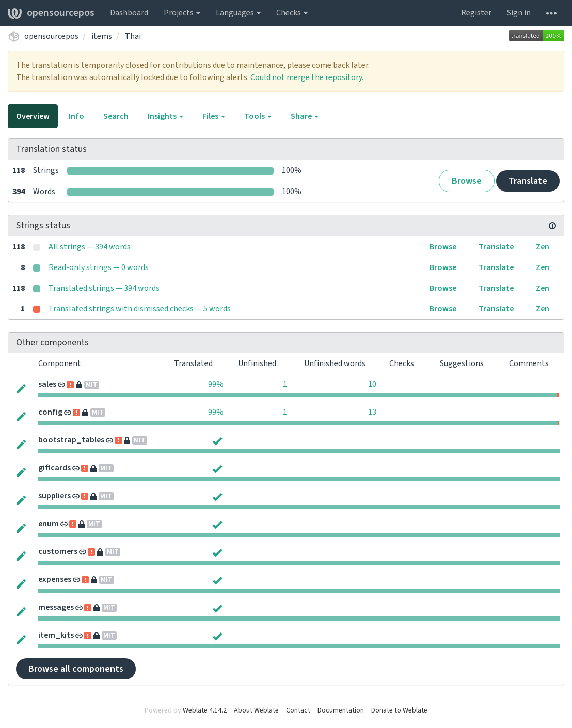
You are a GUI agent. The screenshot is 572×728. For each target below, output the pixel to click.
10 (372, 384)
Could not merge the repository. (307, 77)
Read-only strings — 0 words (99, 267)
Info (76, 116)
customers (58, 551)
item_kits (56, 635)
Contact (298, 710)
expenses (55, 579)
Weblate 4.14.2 (205, 710)
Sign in (519, 13)
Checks (292, 13)
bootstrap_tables (71, 440)
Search (116, 116)
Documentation (341, 710)
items (102, 36)
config (50, 412)
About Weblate (256, 710)
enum (49, 524)
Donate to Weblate (399, 710)
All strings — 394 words (90, 247)
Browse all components (76, 669)
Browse (467, 181)
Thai (133, 36)
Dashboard (129, 13)
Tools (258, 116)
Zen (543, 247)
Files (214, 116)
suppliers (54, 496)
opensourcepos (51, 13)
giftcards (54, 468)
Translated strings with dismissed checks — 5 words (140, 309)
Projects (182, 13)
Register (476, 13)
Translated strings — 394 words (104, 288)
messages (56, 607)
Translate (528, 181)
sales (47, 384)
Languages (238, 13)
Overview (33, 116)
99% (216, 384)
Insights (165, 116)
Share (305, 116)
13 (372, 412)
